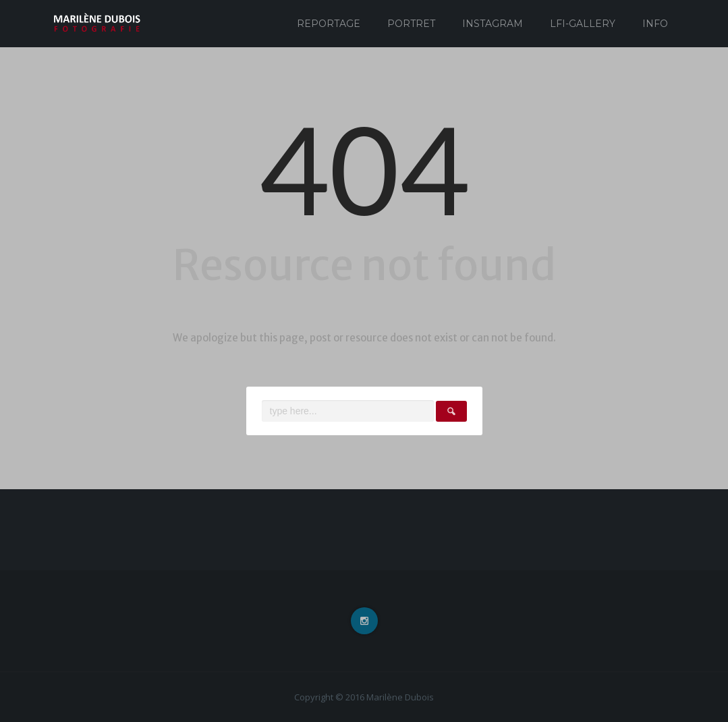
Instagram (493, 24)
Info (655, 24)
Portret (411, 24)
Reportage (329, 24)
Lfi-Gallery (583, 24)
